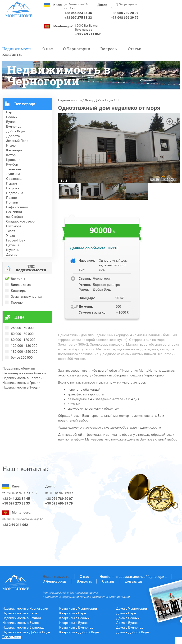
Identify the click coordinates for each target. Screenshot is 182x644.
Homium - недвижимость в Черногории (133, 577)
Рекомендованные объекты (24, 373)
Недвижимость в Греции (21, 383)
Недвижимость (17, 49)
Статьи (135, 49)
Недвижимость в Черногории (25, 608)
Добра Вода (104, 100)
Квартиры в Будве (73, 623)
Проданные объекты (19, 368)
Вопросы (109, 49)
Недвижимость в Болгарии (23, 378)
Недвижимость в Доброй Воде (26, 632)
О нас (48, 49)
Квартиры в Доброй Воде (79, 632)
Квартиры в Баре (73, 613)
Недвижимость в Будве (20, 623)
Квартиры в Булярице (76, 627)
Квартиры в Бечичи (74, 618)
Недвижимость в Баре (20, 613)
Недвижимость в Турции (21, 387)
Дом (88, 100)
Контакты (12, 54)
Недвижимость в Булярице (23, 627)
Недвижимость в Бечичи (22, 618)
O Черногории (77, 49)
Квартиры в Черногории (78, 608)
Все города (25, 104)
